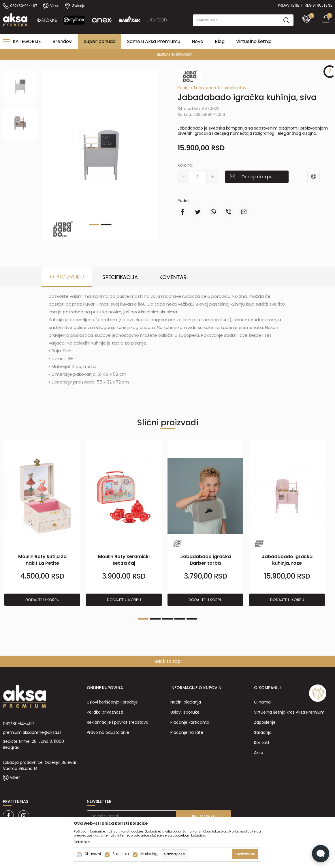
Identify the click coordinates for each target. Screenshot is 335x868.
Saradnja (263, 732)
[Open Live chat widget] (321, 854)
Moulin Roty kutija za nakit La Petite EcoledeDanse (42, 563)
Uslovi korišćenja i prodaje (112, 702)
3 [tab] (167, 619)
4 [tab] (180, 619)
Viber (15, 777)
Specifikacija (120, 277)
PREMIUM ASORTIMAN (167, 54)
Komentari (174, 277)
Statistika (121, 854)
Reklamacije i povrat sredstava (118, 722)
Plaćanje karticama (190, 722)
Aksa (259, 753)
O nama (262, 702)
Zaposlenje (265, 722)
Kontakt (262, 742)
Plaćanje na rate (187, 732)
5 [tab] (192, 619)
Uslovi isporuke (185, 712)
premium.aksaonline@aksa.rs (32, 732)
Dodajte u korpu (42, 600)
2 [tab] (106, 225)
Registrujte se (318, 5)
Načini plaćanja (186, 702)
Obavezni (93, 854)
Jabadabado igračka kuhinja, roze (287, 560)
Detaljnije (82, 842)
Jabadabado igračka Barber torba (206, 560)
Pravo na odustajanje (108, 732)
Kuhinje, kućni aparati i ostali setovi (212, 88)
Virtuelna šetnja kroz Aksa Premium (289, 712)
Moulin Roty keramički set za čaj (124, 560)
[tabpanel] (100, 155)
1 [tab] (94, 225)
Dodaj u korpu (257, 177)
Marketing (149, 854)
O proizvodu (67, 277)
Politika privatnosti (105, 712)
